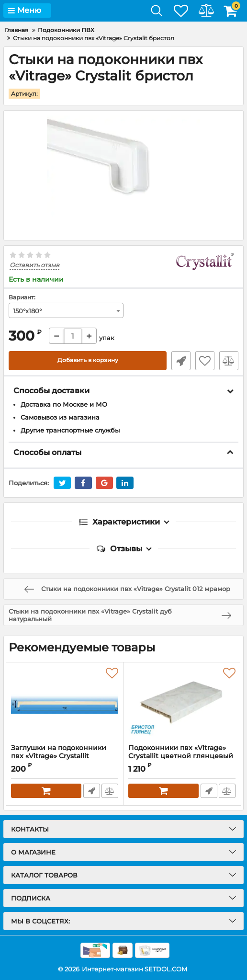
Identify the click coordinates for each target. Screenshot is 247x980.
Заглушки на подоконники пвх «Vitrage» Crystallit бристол (59, 756)
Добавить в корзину (88, 360)
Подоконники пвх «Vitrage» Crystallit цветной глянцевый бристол (181, 756)
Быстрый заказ (181, 360)
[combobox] (66, 310)
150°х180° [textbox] (27, 310)
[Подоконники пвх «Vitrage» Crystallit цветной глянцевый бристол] (182, 703)
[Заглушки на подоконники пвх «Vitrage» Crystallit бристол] (65, 703)
